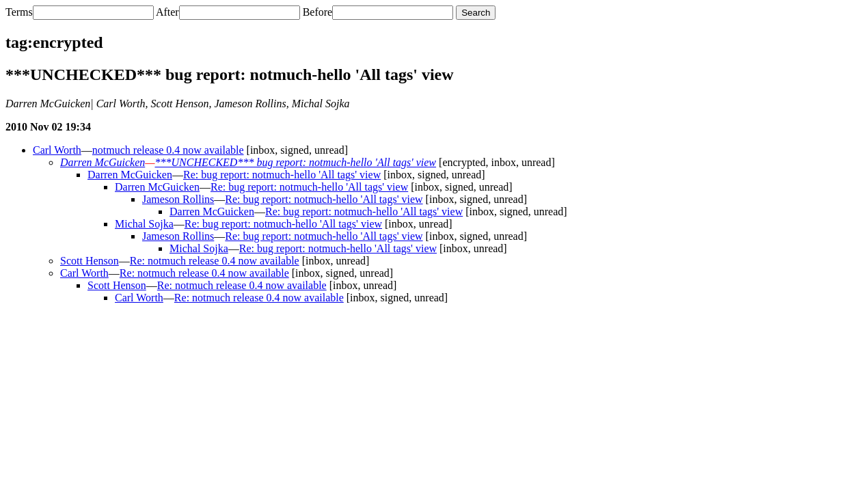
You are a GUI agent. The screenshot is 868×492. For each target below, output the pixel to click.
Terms (19, 12)
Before (318, 12)
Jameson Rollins (178, 199)
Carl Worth (57, 150)
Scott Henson (90, 261)
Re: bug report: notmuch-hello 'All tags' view (282, 175)
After (167, 12)
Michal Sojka (144, 224)
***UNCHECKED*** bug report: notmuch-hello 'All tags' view (295, 162)
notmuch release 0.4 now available (168, 150)
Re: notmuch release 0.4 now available (215, 261)
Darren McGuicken (103, 162)
